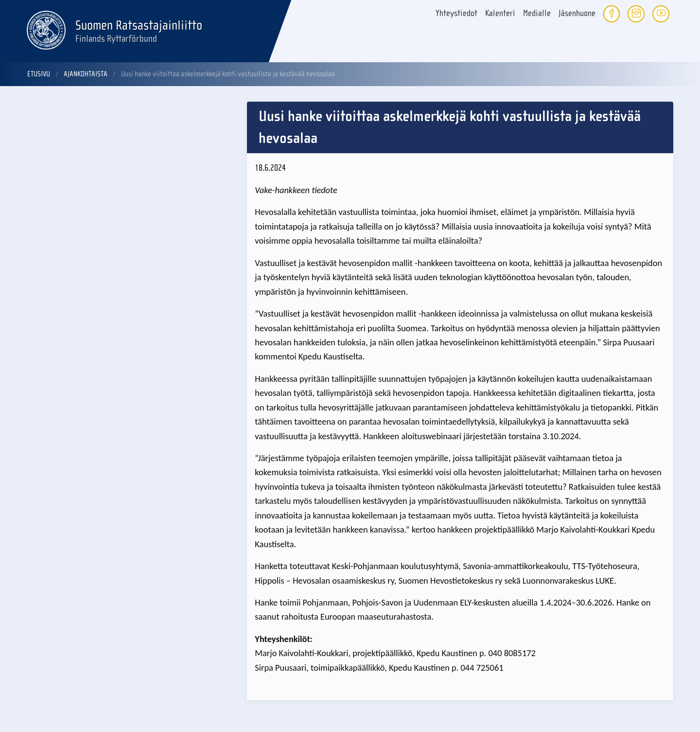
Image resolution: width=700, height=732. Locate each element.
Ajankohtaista (86, 74)
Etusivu (39, 74)
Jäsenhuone (577, 13)
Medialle (537, 13)
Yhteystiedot (456, 13)
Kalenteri (500, 13)
